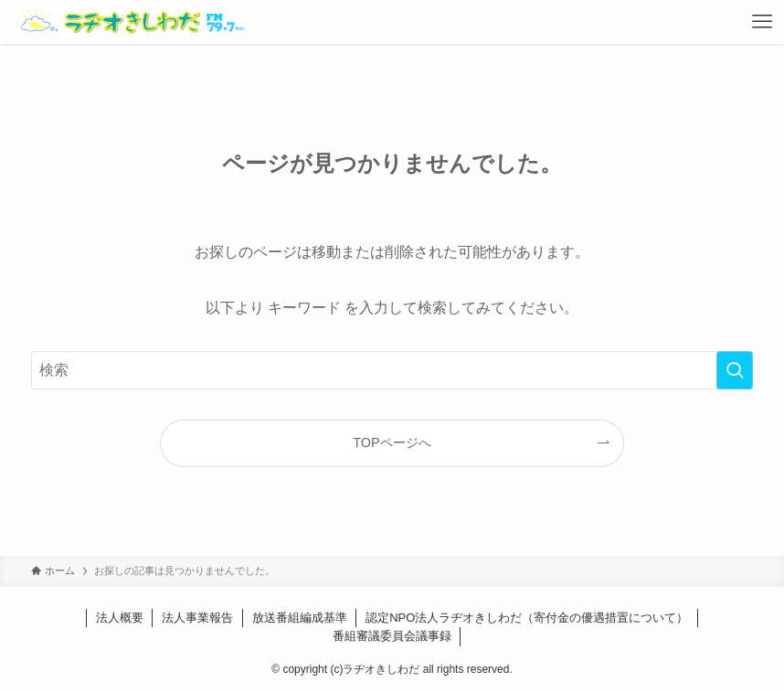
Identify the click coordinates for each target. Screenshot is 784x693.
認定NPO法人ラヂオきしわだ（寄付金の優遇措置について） (527, 618)
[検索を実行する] (735, 370)
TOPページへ (392, 442)
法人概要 (120, 618)
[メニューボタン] (762, 22)
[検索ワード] (392, 370)
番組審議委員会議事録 (392, 636)
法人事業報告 (197, 618)
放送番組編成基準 (300, 618)
